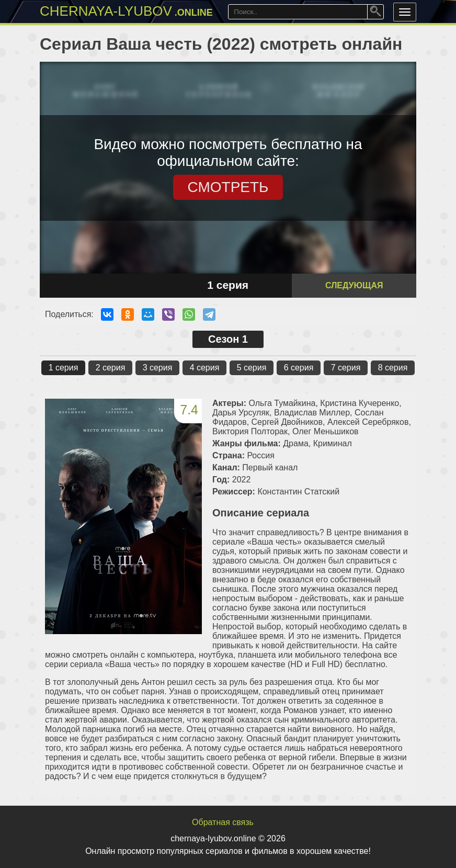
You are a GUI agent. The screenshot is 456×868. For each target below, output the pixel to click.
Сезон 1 (228, 339)
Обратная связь (223, 822)
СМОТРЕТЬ (228, 187)
